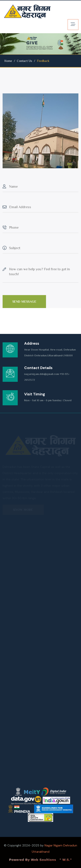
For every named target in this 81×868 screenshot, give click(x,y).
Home (8, 61)
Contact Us (25, 61)
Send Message (24, 302)
